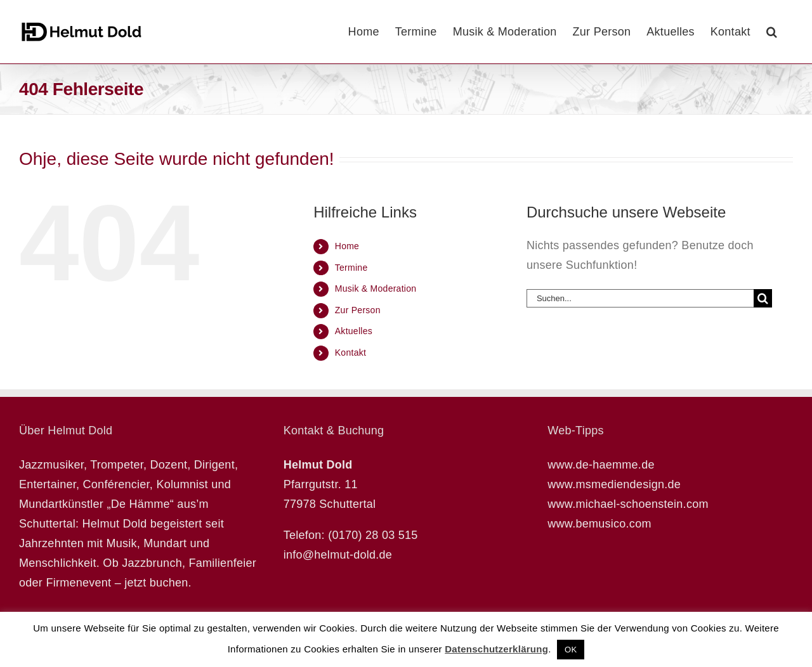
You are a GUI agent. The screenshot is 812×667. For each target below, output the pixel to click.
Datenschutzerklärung (496, 649)
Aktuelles (354, 331)
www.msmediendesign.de (614, 484)
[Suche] (763, 298)
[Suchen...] (640, 298)
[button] (772, 32)
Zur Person (358, 310)
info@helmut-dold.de (338, 555)
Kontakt (350, 353)
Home (347, 246)
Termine (351, 268)
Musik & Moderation (376, 288)
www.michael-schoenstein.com (628, 504)
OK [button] (571, 650)
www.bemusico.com (599, 524)
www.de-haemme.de (601, 465)
